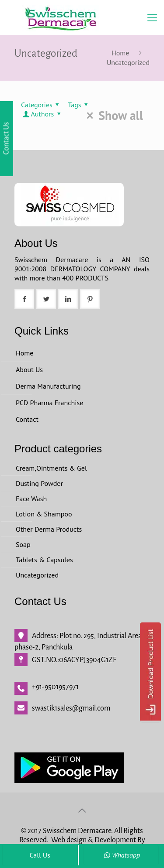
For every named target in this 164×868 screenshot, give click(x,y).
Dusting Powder (39, 483)
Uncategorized (128, 62)
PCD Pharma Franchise (49, 403)
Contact (27, 419)
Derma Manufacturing (48, 386)
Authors (42, 114)
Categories (42, 105)
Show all (112, 116)
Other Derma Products (49, 529)
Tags (79, 105)
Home (120, 53)
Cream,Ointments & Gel (51, 468)
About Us (29, 369)
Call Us (40, 855)
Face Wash (31, 499)
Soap (23, 544)
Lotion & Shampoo (44, 514)
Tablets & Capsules (44, 560)
